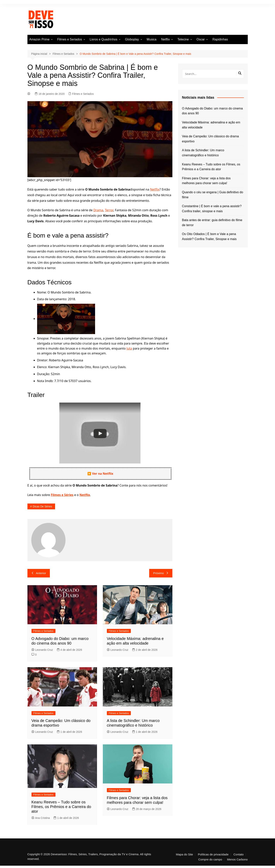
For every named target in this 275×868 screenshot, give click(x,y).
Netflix (165, 39)
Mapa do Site (184, 854)
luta (129, 348)
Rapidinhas (220, 39)
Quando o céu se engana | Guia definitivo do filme (213, 195)
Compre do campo (210, 859)
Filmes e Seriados (70, 39)
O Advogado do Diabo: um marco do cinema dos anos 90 (212, 111)
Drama (98, 210)
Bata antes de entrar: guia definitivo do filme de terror (212, 223)
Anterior (39, 573)
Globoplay (132, 39)
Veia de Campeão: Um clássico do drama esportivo (210, 139)
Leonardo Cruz (42, 650)
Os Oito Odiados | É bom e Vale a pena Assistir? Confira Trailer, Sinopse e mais (209, 236)
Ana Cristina (41, 818)
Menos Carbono (237, 859)
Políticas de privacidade (213, 854)
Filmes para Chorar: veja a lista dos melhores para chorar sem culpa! (206, 181)
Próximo (161, 573)
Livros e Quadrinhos (103, 39)
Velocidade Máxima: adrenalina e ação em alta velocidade (211, 125)
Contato (239, 854)
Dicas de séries (42, 506)
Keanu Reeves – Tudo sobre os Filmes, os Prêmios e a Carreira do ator (61, 807)
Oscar (201, 39)
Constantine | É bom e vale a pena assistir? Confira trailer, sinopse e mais (212, 209)
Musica (152, 39)
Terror (109, 210)
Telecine (183, 39)
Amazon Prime (40, 39)
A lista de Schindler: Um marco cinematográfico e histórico (203, 153)
